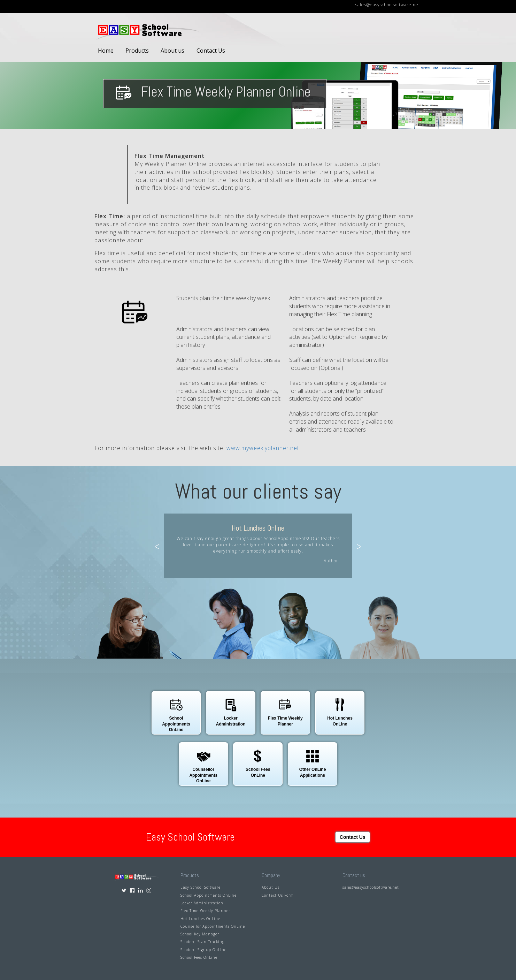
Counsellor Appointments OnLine (213, 926)
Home (106, 51)
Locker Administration (202, 903)
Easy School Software (201, 887)
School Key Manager (200, 934)
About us (172, 51)
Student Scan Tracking (202, 942)
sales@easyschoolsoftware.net (388, 5)
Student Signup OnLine (203, 949)
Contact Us (211, 51)
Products (137, 51)
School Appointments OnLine (209, 895)
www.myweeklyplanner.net (263, 448)
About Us (271, 887)
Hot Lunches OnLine (200, 918)
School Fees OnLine (199, 957)
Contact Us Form (278, 895)
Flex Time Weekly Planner (205, 911)
